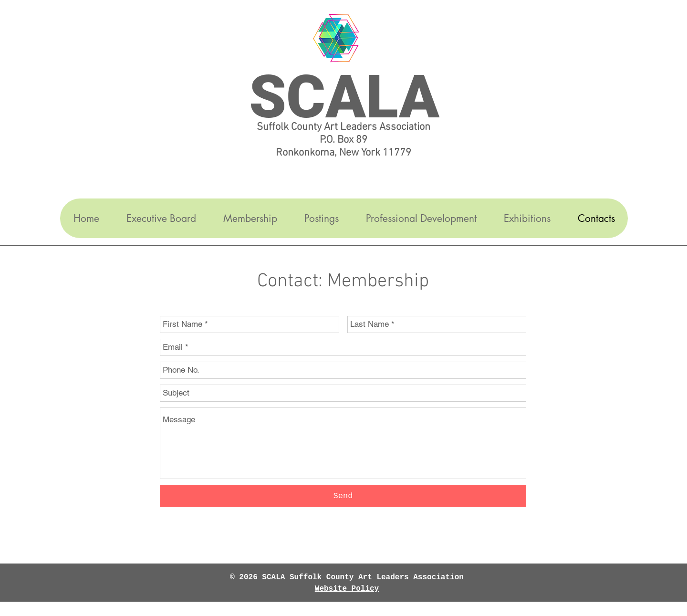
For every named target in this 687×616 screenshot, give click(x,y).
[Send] (343, 496)
